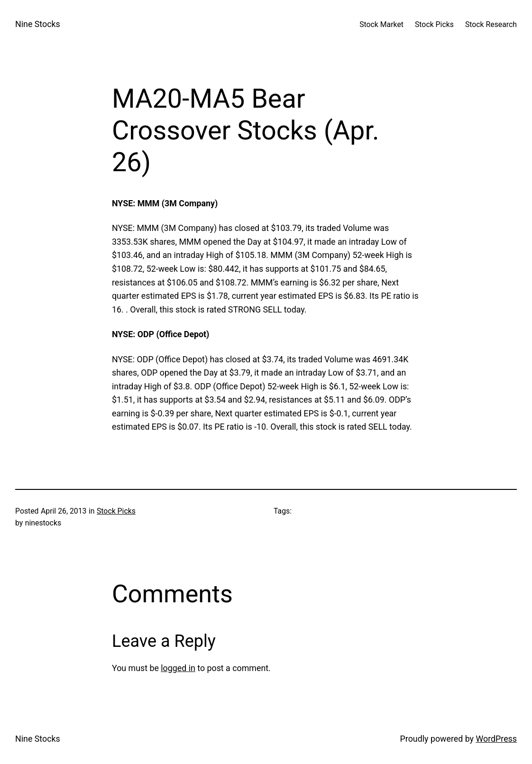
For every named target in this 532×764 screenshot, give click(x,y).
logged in (178, 668)
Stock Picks (116, 511)
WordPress (496, 739)
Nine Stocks (38, 24)
